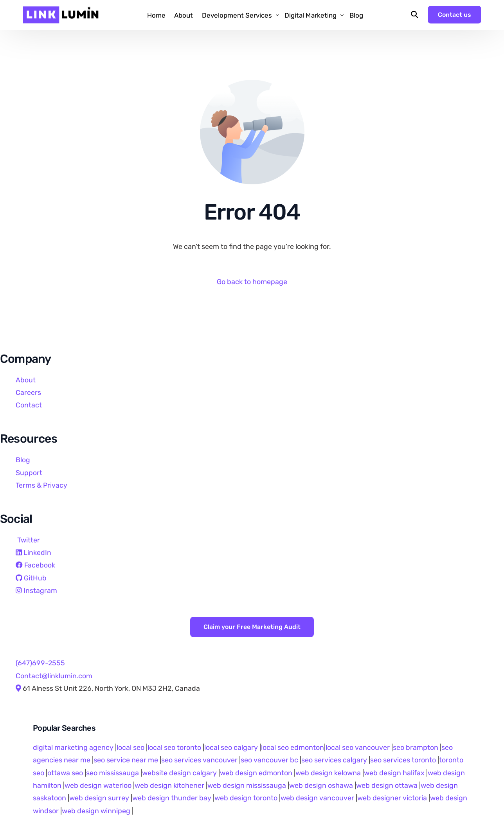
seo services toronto (404, 760)
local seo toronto (174, 748)
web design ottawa (387, 785)
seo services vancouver (199, 760)
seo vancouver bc (269, 760)
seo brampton (416, 748)
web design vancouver (317, 798)
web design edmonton (256, 773)
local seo (130, 748)
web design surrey (99, 798)
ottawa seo (65, 773)
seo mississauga (112, 773)
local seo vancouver (358, 748)
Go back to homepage (252, 282)
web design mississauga (247, 785)
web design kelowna (328, 773)
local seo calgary (231, 748)
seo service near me (126, 760)
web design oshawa (321, 785)
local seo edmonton (292, 748)
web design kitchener (169, 785)
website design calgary (179, 773)
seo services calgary (334, 760)
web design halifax (394, 773)
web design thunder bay (172, 798)
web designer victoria (392, 798)
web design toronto (246, 798)
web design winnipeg (96, 811)
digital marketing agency (73, 748)
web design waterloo (98, 785)
